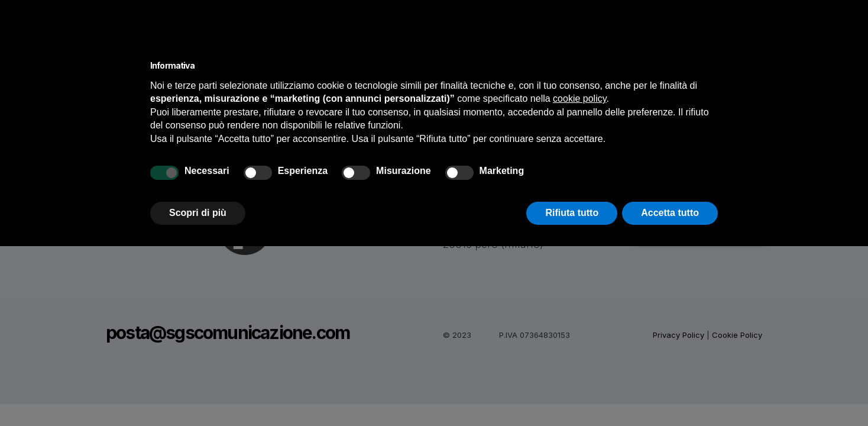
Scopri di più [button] (198, 213)
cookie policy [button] (579, 99)
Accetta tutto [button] (670, 213)
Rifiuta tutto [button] (572, 213)
